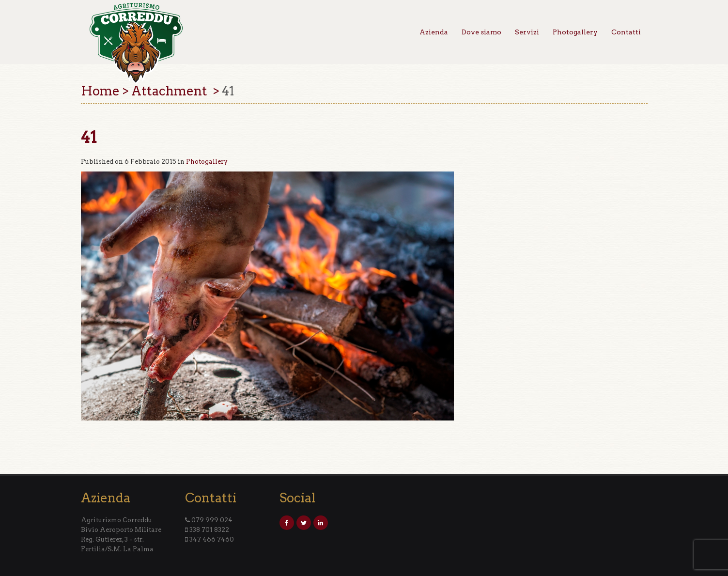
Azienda (434, 32)
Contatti (626, 32)
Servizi (527, 32)
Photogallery (575, 32)
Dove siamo (481, 32)
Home (100, 91)
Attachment (171, 91)
